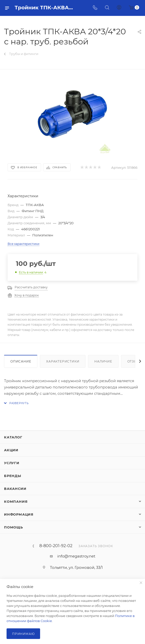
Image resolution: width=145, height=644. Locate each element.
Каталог (13, 437)
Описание (21, 361)
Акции (11, 450)
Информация (19, 514)
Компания (16, 501)
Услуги (12, 463)
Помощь (13, 527)
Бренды (13, 476)
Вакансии (15, 489)
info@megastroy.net (76, 556)
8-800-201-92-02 (56, 546)
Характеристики (63, 361)
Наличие (103, 361)
